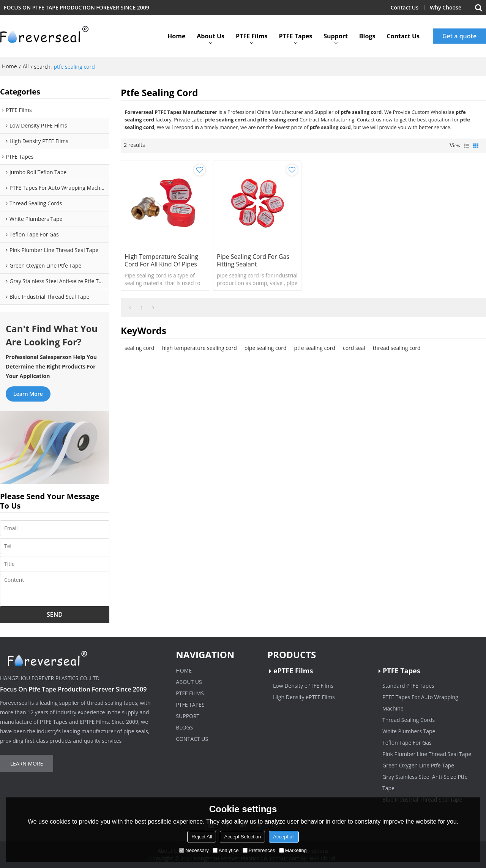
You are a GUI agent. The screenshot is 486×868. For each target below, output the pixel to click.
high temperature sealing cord (200, 348)
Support (336, 36)
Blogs (367, 36)
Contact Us (405, 7)
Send (55, 614)
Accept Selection (242, 837)
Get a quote (459, 36)
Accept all (284, 837)
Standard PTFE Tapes (408, 686)
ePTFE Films (293, 671)
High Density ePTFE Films (304, 697)
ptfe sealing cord (315, 348)
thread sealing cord (397, 348)
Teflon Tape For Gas (407, 743)
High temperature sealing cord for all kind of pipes (161, 260)
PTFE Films (252, 36)
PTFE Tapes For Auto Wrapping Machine (420, 703)
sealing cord (140, 348)
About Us (211, 36)
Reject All (202, 837)
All (26, 66)
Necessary (194, 850)
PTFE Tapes (295, 36)
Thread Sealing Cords (409, 720)
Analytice (226, 850)
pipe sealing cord (266, 348)
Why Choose (446, 7)
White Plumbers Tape (409, 731)
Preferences (259, 850)
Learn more (28, 394)
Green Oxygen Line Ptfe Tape (418, 765)
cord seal (354, 348)
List (467, 146)
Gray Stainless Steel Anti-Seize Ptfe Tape (425, 782)
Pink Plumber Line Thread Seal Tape (427, 754)
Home (176, 36)
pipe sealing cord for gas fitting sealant (253, 260)
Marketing (293, 850)
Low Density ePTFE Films (303, 686)
